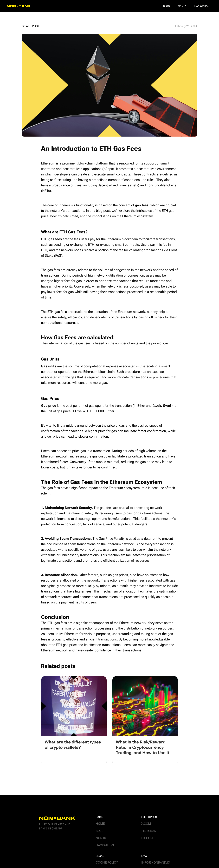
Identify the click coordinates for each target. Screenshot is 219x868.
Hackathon (202, 6)
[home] (19, 6)
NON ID (182, 6)
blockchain (130, 239)
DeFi (135, 185)
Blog (166, 6)
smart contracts (127, 244)
